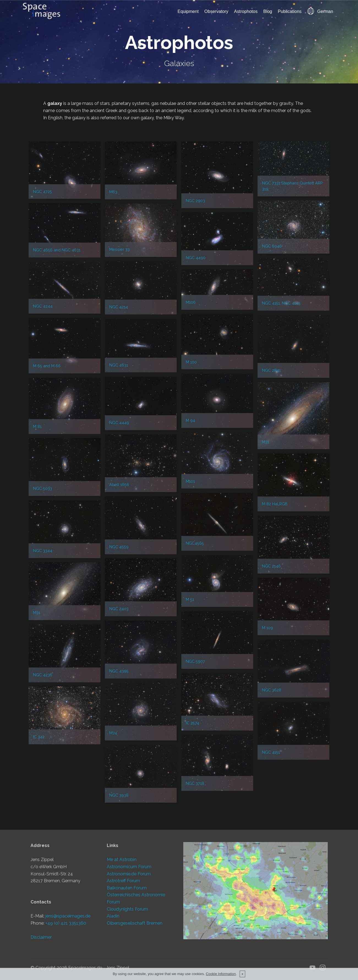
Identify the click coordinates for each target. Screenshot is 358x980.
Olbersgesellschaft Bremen (135, 923)
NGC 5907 (195, 661)
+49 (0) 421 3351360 (66, 923)
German (320, 11)
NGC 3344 (43, 551)
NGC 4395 (119, 671)
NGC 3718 (195, 783)
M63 (113, 192)
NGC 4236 (43, 675)
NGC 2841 (271, 370)
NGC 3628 (272, 690)
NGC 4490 (196, 258)
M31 (266, 442)
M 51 (190, 599)
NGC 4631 (119, 365)
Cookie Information (221, 974)
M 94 (190, 420)
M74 (113, 733)
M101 (190, 481)
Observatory (216, 11)
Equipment (188, 11)
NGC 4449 (119, 423)
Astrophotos (246, 11)
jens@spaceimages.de (68, 916)
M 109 (267, 628)
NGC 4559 (119, 547)
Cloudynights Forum (127, 909)
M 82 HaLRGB (275, 504)
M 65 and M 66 (47, 366)
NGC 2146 (271, 566)
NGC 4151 (271, 752)
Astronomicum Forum (129, 867)
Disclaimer (41, 937)
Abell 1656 (119, 484)
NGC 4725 (43, 192)
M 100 (191, 362)
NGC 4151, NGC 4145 (281, 303)
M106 (191, 302)
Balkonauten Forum (127, 888)
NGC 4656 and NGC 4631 (57, 250)
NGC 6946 (272, 246)
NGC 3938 (119, 795)
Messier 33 (119, 249)
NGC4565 (195, 543)
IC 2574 (192, 723)
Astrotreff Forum (123, 881)
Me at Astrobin (122, 860)
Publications (290, 11)
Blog (268, 11)
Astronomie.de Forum (129, 874)
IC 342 (39, 737)
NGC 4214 (119, 307)
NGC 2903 (195, 201)
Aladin (113, 916)
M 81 (37, 426)
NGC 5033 (43, 488)
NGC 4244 (43, 306)
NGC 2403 (119, 609)
